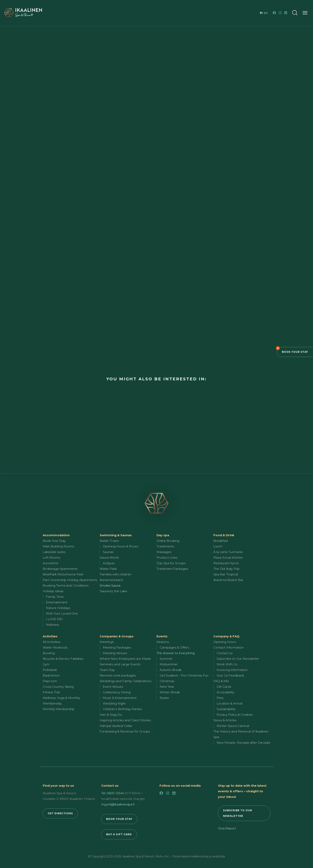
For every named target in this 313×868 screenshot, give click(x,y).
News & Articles (225, 720)
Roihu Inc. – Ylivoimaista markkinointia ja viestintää (190, 856)
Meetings (107, 642)
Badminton (51, 675)
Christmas (167, 681)
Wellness (52, 625)
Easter (164, 698)
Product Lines (167, 558)
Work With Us (227, 664)
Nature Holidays (58, 608)
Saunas (108, 552)
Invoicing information (232, 670)
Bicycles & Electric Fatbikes (63, 659)
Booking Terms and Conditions (66, 585)
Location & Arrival (229, 703)
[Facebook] (274, 13)
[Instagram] (280, 13)
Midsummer (169, 664)
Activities (50, 636)
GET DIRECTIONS (60, 813)
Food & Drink (224, 535)
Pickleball (50, 670)
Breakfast (221, 541)
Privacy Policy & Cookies (235, 715)
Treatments (165, 546)
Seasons (163, 642)
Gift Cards (224, 687)
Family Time (55, 597)
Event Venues (113, 687)
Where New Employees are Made (125, 659)
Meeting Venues (115, 653)
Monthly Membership (59, 709)
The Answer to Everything (176, 653)
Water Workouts (55, 647)
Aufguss (109, 563)
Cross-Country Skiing (58, 687)
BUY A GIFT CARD (119, 834)
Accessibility (225, 692)
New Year (167, 687)
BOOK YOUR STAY (119, 819)
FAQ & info (221, 681)
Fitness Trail (51, 692)
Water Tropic (109, 541)
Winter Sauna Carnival (233, 726)
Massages (164, 552)
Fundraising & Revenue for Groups (125, 731)
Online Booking (168, 541)
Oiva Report (227, 828)
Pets (220, 698)
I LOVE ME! (54, 619)
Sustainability (226, 709)
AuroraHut (51, 563)
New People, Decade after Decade (243, 743)
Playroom (50, 681)
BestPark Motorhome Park (63, 574)
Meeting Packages (117, 647)
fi (262, 13)
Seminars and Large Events (120, 664)
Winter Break (170, 692)
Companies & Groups (117, 636)
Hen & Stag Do (111, 715)
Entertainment (57, 602)
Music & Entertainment (120, 698)
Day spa (163, 535)
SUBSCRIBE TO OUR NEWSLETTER (238, 813)
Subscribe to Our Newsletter (238, 659)
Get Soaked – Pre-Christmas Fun (184, 675)
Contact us (225, 653)
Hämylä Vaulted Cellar (116, 726)
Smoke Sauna (110, 585)
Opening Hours (225, 642)
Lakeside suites (54, 552)
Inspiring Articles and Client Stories (125, 720)
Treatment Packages (172, 569)
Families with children (115, 574)
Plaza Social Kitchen (228, 558)
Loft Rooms (51, 558)
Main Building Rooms (58, 546)
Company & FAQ (226, 636)
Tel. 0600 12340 (113, 793)
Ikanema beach (111, 580)
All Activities (51, 642)
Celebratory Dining (117, 692)
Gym (46, 664)
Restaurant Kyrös (226, 563)
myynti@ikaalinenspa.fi (118, 804)
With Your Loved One (62, 613)
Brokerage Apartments (60, 569)
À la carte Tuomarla (228, 552)
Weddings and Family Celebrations (125, 681)
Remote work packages (118, 675)
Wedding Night (114, 703)
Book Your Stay (295, 352)
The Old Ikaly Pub (226, 569)
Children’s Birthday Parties (122, 709)
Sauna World (109, 558)
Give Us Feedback (230, 675)
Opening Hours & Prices (120, 546)
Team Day (107, 670)
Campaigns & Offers (174, 647)
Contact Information (228, 647)
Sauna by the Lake (113, 591)
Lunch (218, 546)
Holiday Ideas (53, 591)
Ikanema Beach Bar (228, 580)
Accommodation (56, 535)
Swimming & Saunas (116, 535)
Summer (166, 659)
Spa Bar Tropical (226, 574)
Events (162, 636)
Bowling (49, 653)
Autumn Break (171, 670)
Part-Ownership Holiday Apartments (70, 580)
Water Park (108, 569)
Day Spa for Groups (171, 563)
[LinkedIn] (286, 13)
